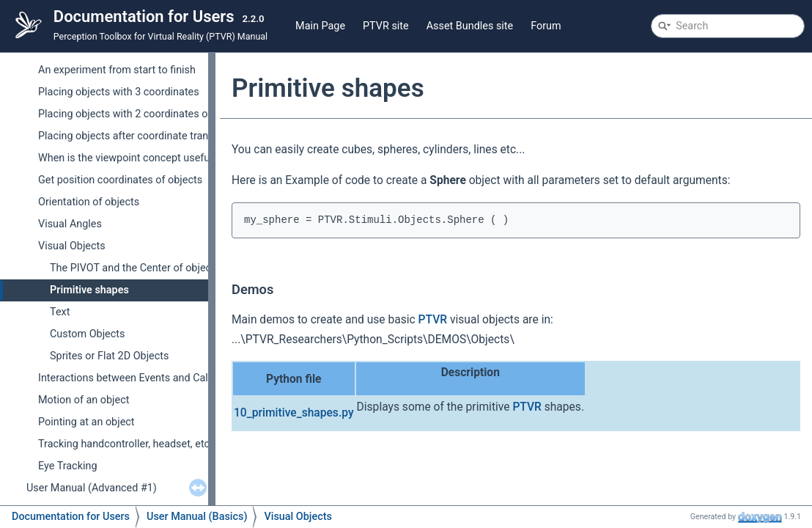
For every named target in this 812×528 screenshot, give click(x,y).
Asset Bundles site (470, 26)
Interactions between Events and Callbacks (139, 378)
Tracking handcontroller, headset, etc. (125, 444)
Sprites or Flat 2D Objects (109, 356)
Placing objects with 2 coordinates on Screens (146, 114)
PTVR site (386, 26)
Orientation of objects (89, 202)
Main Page (320, 26)
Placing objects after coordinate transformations (152, 136)
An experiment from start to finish (117, 70)
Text (60, 312)
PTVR (433, 320)
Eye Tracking (67, 466)
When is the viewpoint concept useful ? (129, 158)
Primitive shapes (89, 290)
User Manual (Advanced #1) (92, 488)
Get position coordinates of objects (120, 180)
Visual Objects (72, 246)
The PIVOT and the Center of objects (135, 268)
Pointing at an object (86, 422)
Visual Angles (70, 224)
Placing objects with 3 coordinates (119, 92)
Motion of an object (84, 400)
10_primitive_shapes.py (294, 413)
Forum (546, 26)
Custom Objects (87, 334)
